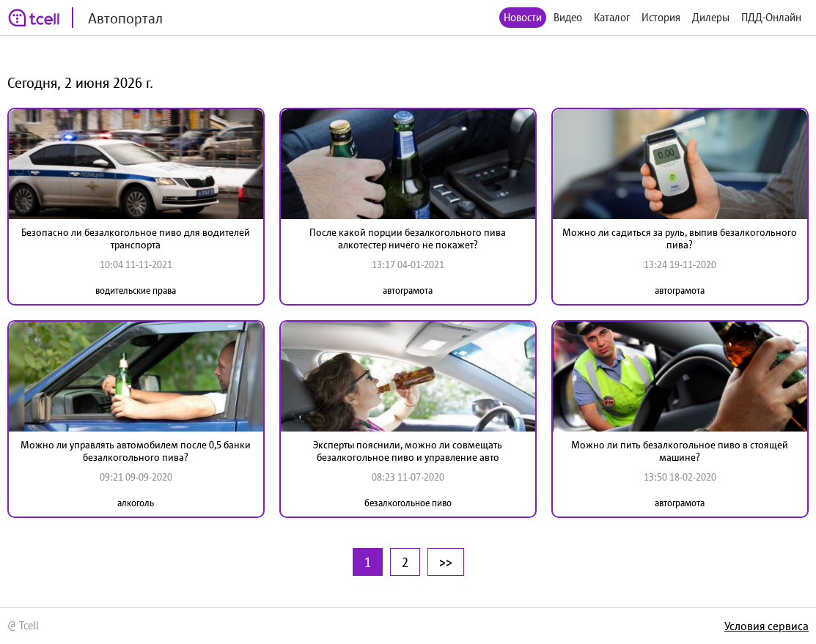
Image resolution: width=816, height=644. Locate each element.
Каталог (612, 17)
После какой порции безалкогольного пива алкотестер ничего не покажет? (408, 238)
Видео (568, 17)
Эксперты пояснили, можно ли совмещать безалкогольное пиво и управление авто (408, 451)
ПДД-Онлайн (771, 17)
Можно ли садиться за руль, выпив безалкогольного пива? (680, 238)
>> (446, 562)
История (661, 17)
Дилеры (711, 17)
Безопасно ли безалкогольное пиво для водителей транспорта (136, 238)
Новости (523, 17)
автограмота (408, 290)
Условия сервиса (767, 626)
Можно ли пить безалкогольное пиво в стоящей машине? (680, 451)
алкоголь (136, 503)
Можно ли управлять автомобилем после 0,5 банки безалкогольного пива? (136, 451)
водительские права (136, 290)
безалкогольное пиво (408, 503)
